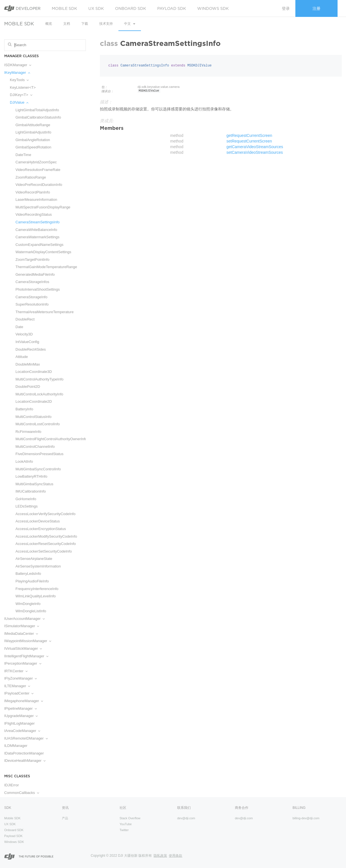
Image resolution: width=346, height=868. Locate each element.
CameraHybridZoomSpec (36, 162)
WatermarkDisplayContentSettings (43, 252)
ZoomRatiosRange (31, 177)
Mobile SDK (64, 8)
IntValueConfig (27, 342)
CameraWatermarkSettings (37, 237)
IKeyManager (17, 73)
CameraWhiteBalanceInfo (36, 230)
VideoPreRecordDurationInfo (39, 185)
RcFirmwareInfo (28, 432)
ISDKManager (18, 65)
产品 (65, 818)
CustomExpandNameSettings (40, 245)
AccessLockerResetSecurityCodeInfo (46, 544)
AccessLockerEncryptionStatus (41, 529)
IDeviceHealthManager (25, 761)
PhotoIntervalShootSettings (38, 289)
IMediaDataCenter (21, 634)
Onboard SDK (131, 8)
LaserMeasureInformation (36, 200)
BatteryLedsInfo (28, 574)
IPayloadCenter (19, 693)
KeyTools (19, 80)
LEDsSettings (27, 506)
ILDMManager (16, 746)
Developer (22, 8)
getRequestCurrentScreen (249, 135)
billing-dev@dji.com (306, 818)
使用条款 (176, 856)
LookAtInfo (24, 461)
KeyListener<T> (23, 87)
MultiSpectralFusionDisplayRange (43, 207)
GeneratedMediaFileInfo (35, 274)
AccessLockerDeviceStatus (38, 521)
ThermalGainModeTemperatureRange (46, 267)
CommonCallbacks (22, 793)
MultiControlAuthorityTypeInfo (40, 379)
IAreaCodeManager (22, 731)
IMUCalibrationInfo (31, 491)
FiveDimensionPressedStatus (40, 454)
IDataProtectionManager (24, 753)
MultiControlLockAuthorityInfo (39, 394)
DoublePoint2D (28, 387)
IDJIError (12, 785)
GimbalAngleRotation (33, 140)
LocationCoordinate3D (34, 372)
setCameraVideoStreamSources (255, 152)
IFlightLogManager (19, 723)
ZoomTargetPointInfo (32, 260)
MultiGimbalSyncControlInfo (38, 469)
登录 (286, 8)
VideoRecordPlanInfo (33, 192)
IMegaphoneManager (24, 701)
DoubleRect (25, 319)
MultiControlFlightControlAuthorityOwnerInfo (48, 439)
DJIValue (19, 102)
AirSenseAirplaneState (34, 559)
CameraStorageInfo (31, 297)
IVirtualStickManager (23, 648)
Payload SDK (172, 8)
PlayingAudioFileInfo (32, 581)
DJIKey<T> (21, 95)
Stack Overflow (130, 818)
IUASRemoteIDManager (26, 738)
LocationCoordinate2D (34, 401)
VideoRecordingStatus (34, 214)
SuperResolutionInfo (32, 304)
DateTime (23, 155)
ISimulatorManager (22, 626)
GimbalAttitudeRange (33, 125)
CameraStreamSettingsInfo (38, 222)
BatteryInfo (24, 409)
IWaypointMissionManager (28, 641)
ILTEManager (17, 686)
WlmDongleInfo (28, 604)
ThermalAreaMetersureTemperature (45, 312)
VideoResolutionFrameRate (38, 170)
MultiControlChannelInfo (35, 447)
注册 (316, 8)
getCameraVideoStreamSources (255, 147)
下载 (85, 24)
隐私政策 (160, 856)
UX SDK (96, 8)
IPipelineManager (21, 708)
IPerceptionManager (23, 663)
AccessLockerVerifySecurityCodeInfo (45, 514)
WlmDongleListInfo (31, 611)
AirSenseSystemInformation (38, 566)
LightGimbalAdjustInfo (33, 132)
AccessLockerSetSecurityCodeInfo (44, 551)
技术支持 (106, 24)
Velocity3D (24, 334)
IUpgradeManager (21, 716)
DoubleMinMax (28, 364)
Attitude (22, 357)
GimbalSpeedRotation (33, 147)
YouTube (126, 824)
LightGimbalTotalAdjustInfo (37, 110)
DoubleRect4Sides (31, 349)
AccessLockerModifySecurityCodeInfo (46, 536)
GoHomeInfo (26, 499)
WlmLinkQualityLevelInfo (36, 596)
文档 (67, 24)
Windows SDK (213, 8)
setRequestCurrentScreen (249, 141)
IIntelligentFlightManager (26, 656)
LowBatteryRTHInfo (31, 476)
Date (19, 327)
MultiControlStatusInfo (33, 417)
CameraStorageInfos (32, 282)
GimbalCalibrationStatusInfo (38, 117)
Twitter (124, 830)
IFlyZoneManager (21, 678)
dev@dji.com (186, 818)
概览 (49, 24)
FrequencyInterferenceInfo (37, 589)
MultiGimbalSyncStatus (34, 484)
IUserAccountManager (24, 619)
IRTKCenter (16, 671)
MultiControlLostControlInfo (38, 424)
